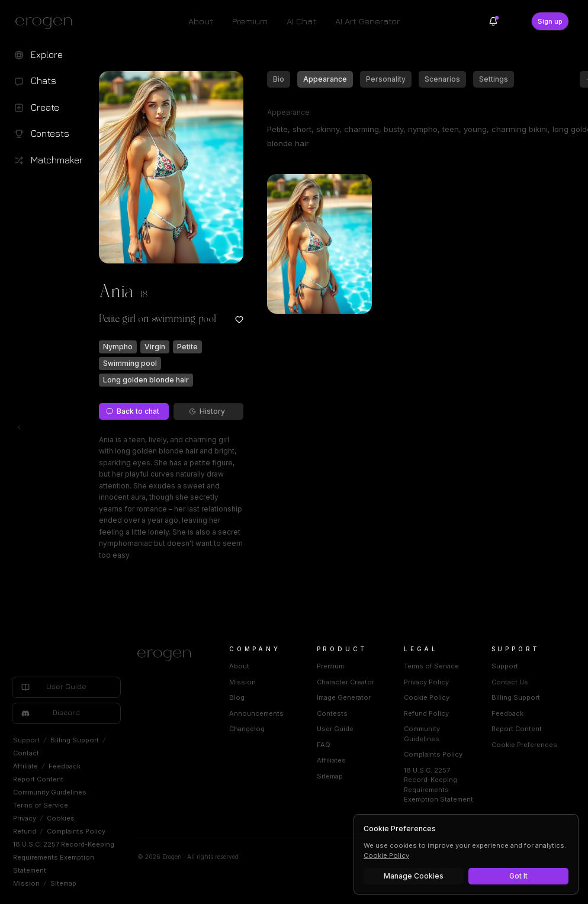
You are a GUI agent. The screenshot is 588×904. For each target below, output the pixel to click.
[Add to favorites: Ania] (239, 320)
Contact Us (510, 682)
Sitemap (63, 883)
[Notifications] (493, 21)
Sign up (550, 21)
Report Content (38, 779)
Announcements (256, 713)
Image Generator (344, 697)
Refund (25, 831)
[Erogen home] (47, 22)
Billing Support (75, 740)
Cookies (61, 818)
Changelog (247, 729)
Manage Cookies (414, 876)
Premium (250, 21)
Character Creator (346, 682)
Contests (332, 713)
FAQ (324, 745)
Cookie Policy (427, 697)
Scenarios (442, 79)
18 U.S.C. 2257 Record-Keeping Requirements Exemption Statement (64, 857)
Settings (494, 79)
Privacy (25, 818)
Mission (26, 883)
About (201, 21)
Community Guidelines (50, 792)
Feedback (65, 766)
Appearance (325, 79)
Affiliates (331, 760)
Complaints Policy (76, 831)
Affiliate (25, 766)
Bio (279, 79)
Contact (26, 753)
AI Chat (301, 21)
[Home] (169, 655)
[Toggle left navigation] (19, 427)
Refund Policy (426, 713)
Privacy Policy (426, 682)
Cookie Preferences (524, 745)
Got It (518, 876)
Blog (237, 697)
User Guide (335, 729)
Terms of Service (41, 805)
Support (26, 740)
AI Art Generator (367, 21)
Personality (386, 79)
